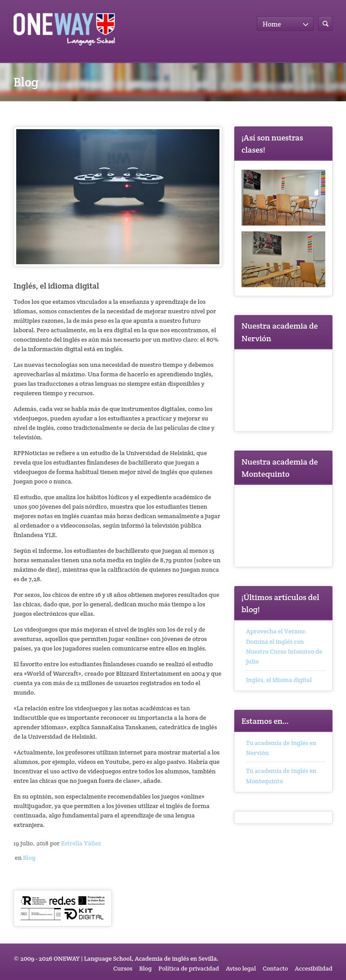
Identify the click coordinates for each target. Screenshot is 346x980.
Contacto (275, 968)
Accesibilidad (314, 968)
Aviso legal (241, 968)
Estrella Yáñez (81, 843)
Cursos (123, 968)
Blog (29, 858)
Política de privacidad (189, 968)
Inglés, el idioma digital (279, 680)
